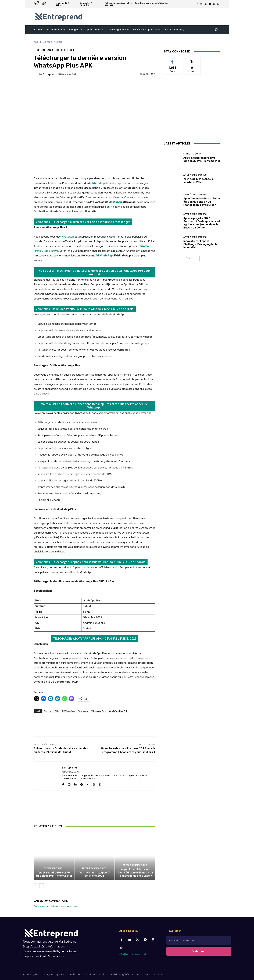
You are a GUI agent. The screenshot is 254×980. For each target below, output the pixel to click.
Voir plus (192, 258)
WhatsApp (98, 183)
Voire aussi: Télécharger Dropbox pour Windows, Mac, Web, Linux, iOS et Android (91, 562)
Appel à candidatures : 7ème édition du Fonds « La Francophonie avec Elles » (135, 873)
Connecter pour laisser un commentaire (56, 907)
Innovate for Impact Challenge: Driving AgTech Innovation (200, 244)
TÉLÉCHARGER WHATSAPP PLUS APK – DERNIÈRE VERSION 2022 (95, 639)
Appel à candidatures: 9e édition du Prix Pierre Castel (54, 874)
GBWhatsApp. (68, 711)
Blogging (47, 42)
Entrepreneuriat (53, 868)
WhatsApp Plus (99, 711)
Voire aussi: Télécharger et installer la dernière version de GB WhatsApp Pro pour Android (95, 272)
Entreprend (49, 74)
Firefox (38, 251)
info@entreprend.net (132, 954)
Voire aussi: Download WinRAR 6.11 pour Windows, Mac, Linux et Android (85, 309)
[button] (216, 29)
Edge (47, 251)
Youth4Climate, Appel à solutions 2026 (94, 874)
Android (58, 42)
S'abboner (199, 951)
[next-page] (42, 886)
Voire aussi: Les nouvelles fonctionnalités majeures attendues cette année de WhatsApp (95, 406)
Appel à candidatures (94, 868)
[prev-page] (36, 886)
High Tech (67, 50)
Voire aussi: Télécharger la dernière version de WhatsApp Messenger (83, 222)
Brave (55, 251)
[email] (199, 940)
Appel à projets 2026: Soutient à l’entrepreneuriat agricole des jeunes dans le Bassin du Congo (202, 223)
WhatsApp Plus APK (118, 711)
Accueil (37, 42)
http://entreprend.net (71, 772)
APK (57, 711)
